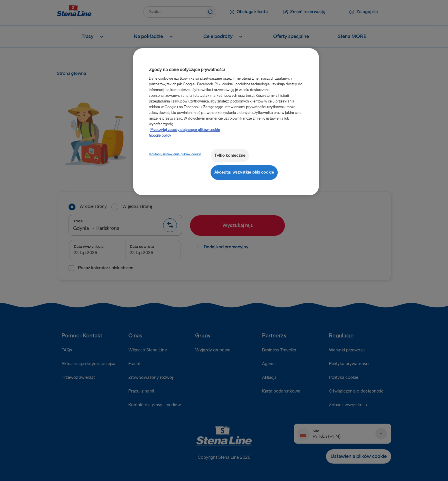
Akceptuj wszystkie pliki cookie (244, 172)
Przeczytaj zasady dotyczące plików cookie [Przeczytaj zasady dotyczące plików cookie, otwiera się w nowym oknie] (185, 130)
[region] (226, 122)
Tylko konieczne (230, 155)
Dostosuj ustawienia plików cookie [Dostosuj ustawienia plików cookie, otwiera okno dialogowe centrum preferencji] (175, 154)
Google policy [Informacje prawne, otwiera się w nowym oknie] (160, 136)
